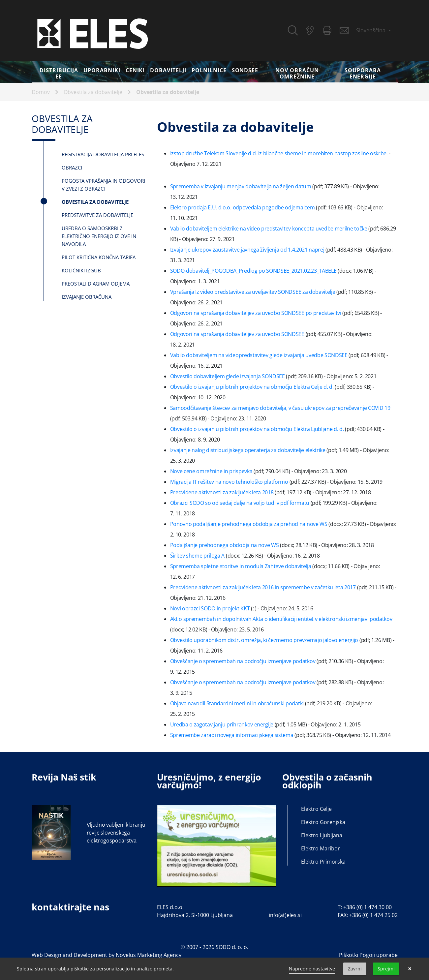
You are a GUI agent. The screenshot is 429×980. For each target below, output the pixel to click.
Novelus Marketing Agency (149, 955)
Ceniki (135, 70)
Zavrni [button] (355, 969)
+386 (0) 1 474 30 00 (368, 907)
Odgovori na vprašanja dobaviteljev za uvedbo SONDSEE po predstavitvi (256, 313)
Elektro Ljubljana (322, 835)
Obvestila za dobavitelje (93, 92)
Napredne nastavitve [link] (312, 969)
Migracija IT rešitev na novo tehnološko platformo (230, 482)
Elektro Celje (316, 809)
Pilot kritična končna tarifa (99, 257)
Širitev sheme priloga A (198, 556)
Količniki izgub (81, 270)
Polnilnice (209, 70)
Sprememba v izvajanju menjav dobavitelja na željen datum (241, 186)
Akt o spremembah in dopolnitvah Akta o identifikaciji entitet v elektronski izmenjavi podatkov (281, 619)
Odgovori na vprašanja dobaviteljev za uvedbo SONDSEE (238, 334)
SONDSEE (245, 70)
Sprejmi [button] (386, 969)
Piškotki (349, 955)
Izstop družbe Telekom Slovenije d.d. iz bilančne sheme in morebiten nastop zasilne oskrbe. (279, 153)
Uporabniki (102, 70)
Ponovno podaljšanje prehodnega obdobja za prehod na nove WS (249, 524)
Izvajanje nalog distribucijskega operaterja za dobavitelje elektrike (248, 450)
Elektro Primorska (323, 862)
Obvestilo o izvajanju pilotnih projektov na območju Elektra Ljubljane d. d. (258, 429)
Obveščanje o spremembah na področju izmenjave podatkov (243, 661)
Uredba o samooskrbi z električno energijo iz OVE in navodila (99, 236)
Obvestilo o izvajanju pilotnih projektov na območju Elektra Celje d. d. (253, 387)
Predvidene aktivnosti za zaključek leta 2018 (223, 492)
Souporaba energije (363, 73)
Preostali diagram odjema (96, 284)
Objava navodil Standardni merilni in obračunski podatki (238, 703)
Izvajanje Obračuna (87, 297)
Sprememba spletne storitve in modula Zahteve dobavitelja (241, 566)
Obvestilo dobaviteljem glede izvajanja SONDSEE (228, 376)
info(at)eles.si (285, 915)
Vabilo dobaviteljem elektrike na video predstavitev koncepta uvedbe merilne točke (269, 229)
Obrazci (72, 168)
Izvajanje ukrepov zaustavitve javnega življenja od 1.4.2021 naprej (248, 250)
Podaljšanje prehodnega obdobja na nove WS (225, 545)
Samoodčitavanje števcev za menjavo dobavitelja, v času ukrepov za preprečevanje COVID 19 (280, 408)
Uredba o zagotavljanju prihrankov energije (222, 724)
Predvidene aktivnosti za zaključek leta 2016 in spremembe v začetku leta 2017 (264, 587)
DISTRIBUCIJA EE (59, 73)
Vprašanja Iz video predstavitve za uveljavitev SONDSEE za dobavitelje (253, 292)
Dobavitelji (168, 70)
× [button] (410, 969)
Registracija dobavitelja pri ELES (103, 154)
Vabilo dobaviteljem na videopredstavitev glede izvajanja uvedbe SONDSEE (260, 355)
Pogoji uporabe (379, 955)
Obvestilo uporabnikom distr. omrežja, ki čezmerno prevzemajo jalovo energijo (265, 640)
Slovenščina (371, 30)
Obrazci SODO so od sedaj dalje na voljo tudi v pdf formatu (240, 503)
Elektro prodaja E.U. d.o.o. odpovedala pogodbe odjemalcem (243, 207)
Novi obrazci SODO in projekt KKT (211, 608)
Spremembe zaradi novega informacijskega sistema (232, 735)
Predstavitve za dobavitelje (97, 215)
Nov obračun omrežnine (297, 73)
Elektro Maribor (321, 848)
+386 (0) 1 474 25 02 (373, 915)
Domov (41, 92)
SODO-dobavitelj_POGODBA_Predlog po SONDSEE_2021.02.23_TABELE (254, 271)
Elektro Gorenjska (323, 822)
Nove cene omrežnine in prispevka (212, 471)
